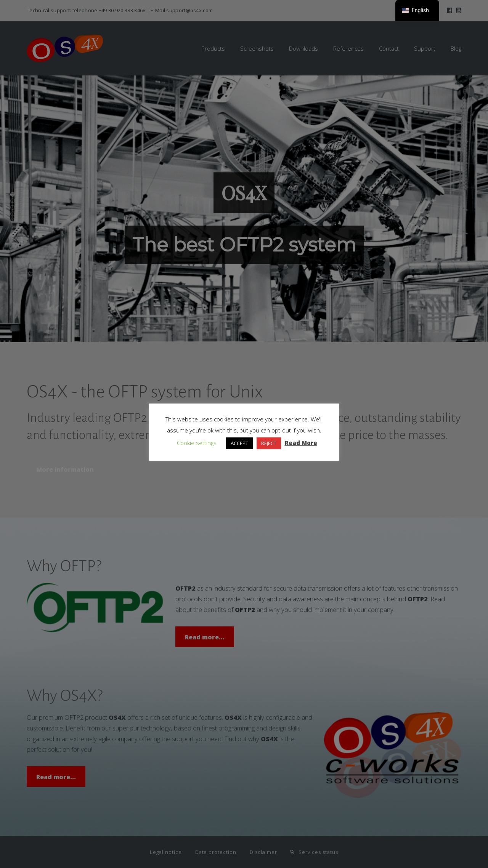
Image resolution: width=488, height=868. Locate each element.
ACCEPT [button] (239, 443)
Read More (301, 443)
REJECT (269, 443)
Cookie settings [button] (197, 443)
